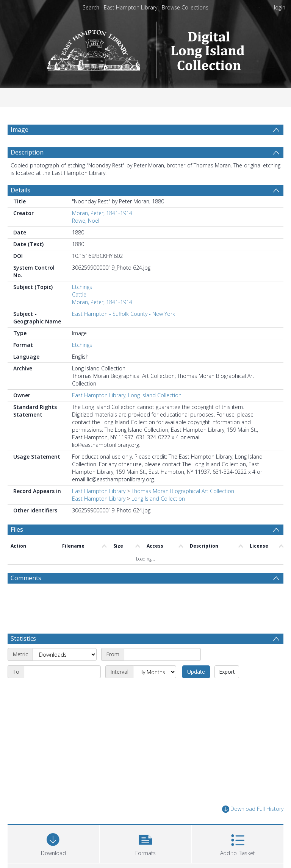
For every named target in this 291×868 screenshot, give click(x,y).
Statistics (23, 657)
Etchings (82, 305)
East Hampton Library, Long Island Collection (127, 413)
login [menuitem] (280, 7)
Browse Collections (185, 7)
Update (196, 690)
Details (20, 208)
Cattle (79, 313)
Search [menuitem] (91, 7)
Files (17, 548)
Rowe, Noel (86, 239)
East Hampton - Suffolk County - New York (124, 332)
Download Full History (253, 827)
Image (20, 130)
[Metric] (65, 673)
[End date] (62, 690)
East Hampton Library (131, 7)
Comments (26, 596)
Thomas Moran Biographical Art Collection (183, 509)
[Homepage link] (146, 48)
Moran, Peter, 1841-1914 (102, 231)
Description (27, 170)
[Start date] (162, 673)
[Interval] (155, 690)
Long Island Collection (158, 517)
